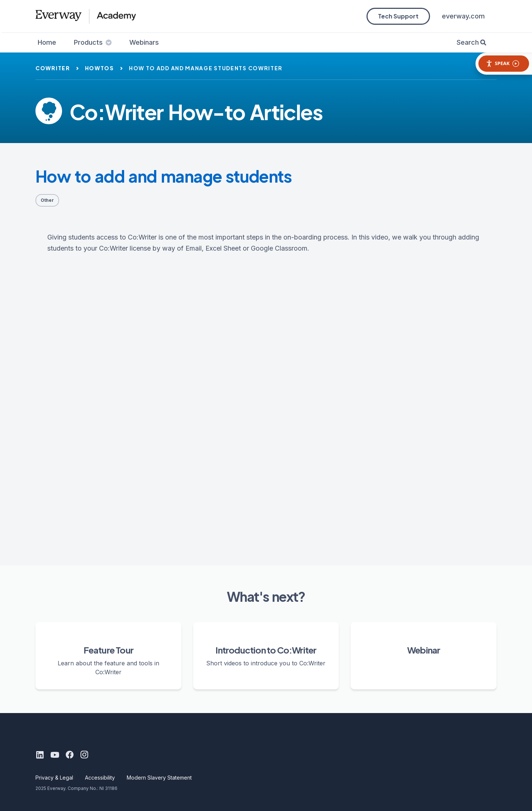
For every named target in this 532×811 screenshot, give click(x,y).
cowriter (53, 68)
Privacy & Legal (54, 778)
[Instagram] (84, 755)
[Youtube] (55, 755)
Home (47, 42)
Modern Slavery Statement (159, 778)
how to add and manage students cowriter (206, 68)
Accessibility (100, 778)
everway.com (463, 16)
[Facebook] (69, 755)
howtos (100, 68)
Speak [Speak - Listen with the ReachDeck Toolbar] (502, 63)
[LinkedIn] (40, 755)
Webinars (144, 42)
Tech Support (398, 16)
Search (468, 42)
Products (93, 42)
